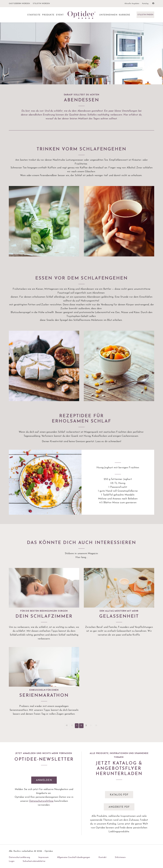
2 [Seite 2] (81, 726)
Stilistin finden (145, 15)
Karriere (124, 15)
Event (60, 15)
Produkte (48, 15)
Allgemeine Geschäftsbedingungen (74, 857)
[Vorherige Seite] (72, 726)
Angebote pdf (119, 807)
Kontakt (103, 857)
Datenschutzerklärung (19, 857)
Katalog (145, 4)
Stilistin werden (41, 4)
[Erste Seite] (67, 726)
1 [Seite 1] (77, 726)
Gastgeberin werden (19, 4)
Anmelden (44, 780)
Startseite (34, 15)
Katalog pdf (119, 795)
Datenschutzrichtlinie (41, 801)
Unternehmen (108, 15)
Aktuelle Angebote (132, 4)
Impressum (43, 857)
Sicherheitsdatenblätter (34, 861)
